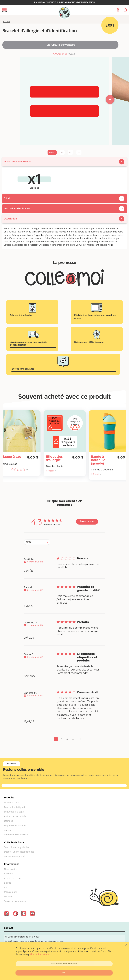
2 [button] (61, 739)
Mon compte (10, 892)
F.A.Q (7, 887)
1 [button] (56, 739)
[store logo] (65, 13)
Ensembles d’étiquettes (16, 807)
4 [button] (73, 739)
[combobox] (37, 542)
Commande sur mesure (16, 835)
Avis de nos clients (13, 878)
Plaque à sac (11, 457)
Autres (7, 830)
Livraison (9, 896)
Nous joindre (11, 869)
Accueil (7, 22)
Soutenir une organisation (17, 847)
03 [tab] (79, 152)
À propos (9, 874)
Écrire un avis (87, 522)
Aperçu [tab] (52, 152)
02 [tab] (70, 152)
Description (10, 219)
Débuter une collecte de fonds (19, 852)
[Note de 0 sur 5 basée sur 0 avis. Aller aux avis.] (64, 54)
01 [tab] (62, 152)
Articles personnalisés (15, 816)
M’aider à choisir (12, 802)
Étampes (8, 821)
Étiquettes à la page (14, 812)
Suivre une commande (15, 901)
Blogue (8, 883)
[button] (49, 740)
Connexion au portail (15, 856)
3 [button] (67, 739)
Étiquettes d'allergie (54, 459)
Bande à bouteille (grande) (98, 460)
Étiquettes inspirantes (15, 825)
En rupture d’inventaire (61, 45)
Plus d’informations (40, 954)
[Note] (37, 542)
